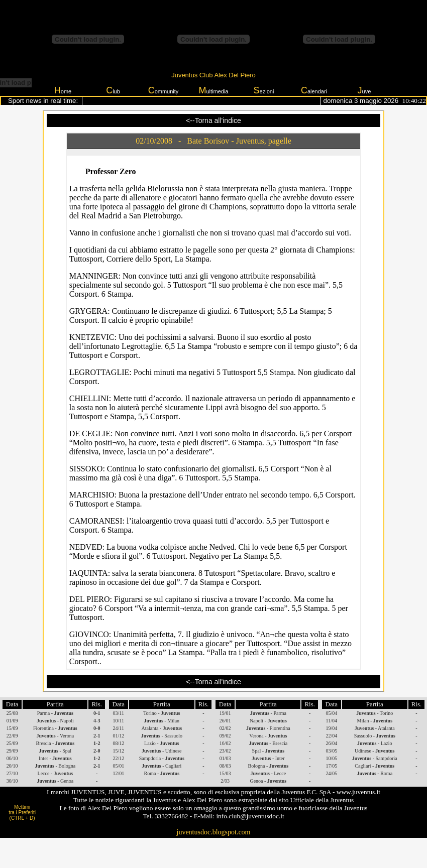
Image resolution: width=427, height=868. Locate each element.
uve (364, 90)
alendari (314, 90)
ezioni (264, 90)
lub (113, 90)
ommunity (164, 90)
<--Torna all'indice (213, 120)
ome (63, 90)
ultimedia (213, 90)
